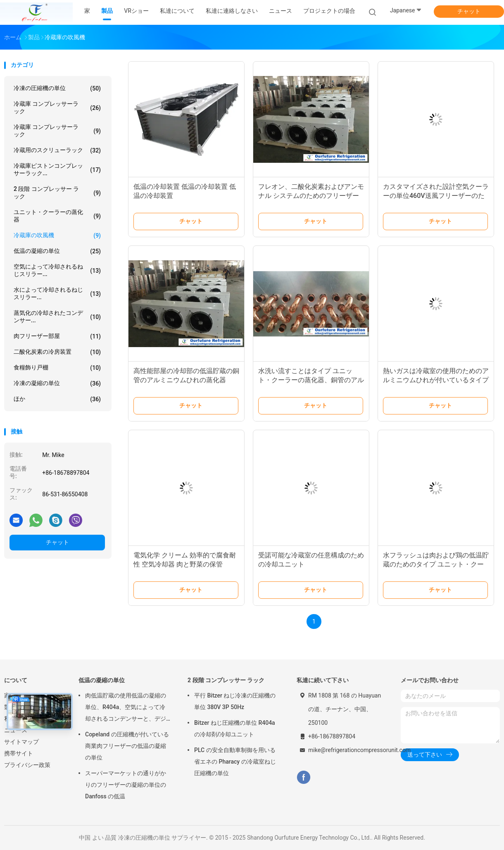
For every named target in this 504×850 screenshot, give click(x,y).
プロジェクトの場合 (329, 11)
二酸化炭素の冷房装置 (57, 352)
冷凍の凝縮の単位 (57, 383)
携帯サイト (19, 753)
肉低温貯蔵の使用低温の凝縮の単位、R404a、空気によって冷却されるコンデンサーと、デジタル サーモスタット (126, 708)
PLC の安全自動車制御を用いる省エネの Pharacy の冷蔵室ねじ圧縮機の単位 (235, 762)
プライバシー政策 (27, 765)
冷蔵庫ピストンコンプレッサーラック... (57, 169)
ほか (57, 399)
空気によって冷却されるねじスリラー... (57, 270)
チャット (469, 11)
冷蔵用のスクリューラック (57, 150)
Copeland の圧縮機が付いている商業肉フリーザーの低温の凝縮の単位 (127, 746)
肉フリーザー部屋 (57, 336)
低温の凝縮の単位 (57, 251)
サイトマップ (21, 742)
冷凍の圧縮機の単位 (57, 88)
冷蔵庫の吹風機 (57, 236)
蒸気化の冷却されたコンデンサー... (57, 317)
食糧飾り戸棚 (57, 368)
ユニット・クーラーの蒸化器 (57, 216)
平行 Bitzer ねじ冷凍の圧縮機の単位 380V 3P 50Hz (235, 701)
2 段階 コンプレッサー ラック (57, 193)
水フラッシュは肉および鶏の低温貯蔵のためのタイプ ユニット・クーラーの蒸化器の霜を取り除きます (436, 564)
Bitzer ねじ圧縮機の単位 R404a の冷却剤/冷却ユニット (235, 729)
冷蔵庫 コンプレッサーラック (57, 107)
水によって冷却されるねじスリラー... (57, 293)
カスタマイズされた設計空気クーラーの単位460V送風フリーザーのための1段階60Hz (436, 196)
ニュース (16, 730)
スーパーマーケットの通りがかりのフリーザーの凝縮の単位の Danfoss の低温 (126, 785)
